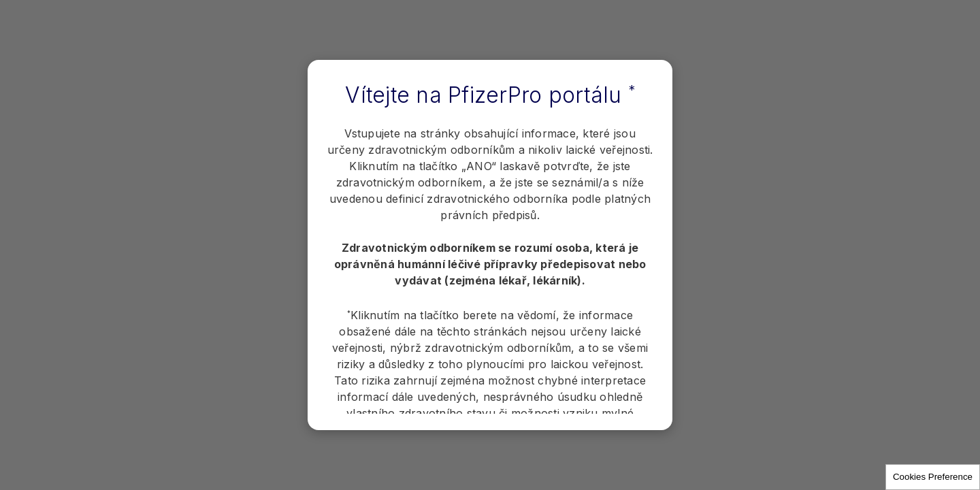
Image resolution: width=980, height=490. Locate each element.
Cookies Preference (933, 477)
